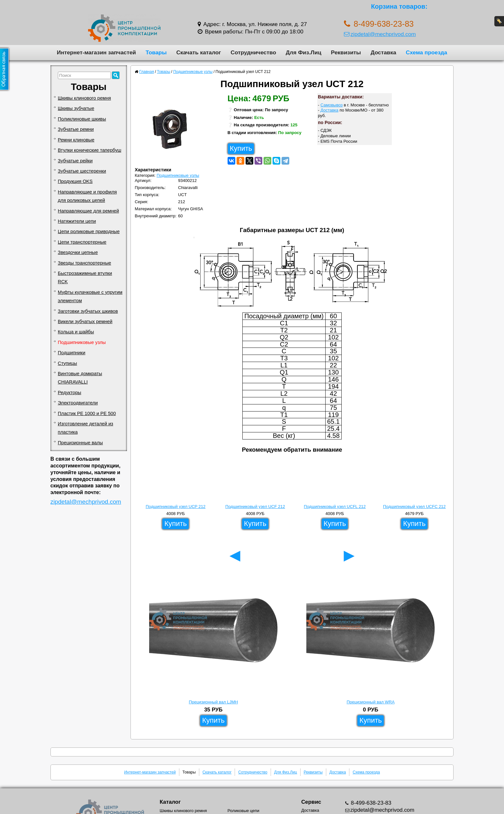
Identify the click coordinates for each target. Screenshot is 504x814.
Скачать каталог (198, 52)
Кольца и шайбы (76, 332)
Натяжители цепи (77, 221)
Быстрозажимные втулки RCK (85, 277)
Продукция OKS (75, 181)
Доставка (383, 52)
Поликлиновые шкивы (82, 119)
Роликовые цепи (243, 811)
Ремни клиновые (76, 140)
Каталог (170, 802)
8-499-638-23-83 (370, 803)
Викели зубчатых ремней (85, 321)
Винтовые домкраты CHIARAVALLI (80, 378)
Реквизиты (346, 52)
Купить (241, 148)
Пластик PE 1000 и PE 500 (87, 413)
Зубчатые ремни (76, 129)
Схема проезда (427, 52)
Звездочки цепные (78, 252)
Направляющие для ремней (88, 211)
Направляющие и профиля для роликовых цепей (87, 196)
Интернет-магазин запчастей (96, 52)
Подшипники (72, 353)
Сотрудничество (253, 52)
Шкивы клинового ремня (84, 98)
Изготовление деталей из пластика (85, 428)
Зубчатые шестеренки (82, 171)
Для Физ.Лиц (304, 52)
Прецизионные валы (80, 443)
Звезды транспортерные (85, 263)
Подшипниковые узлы (82, 342)
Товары (156, 52)
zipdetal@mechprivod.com (380, 34)
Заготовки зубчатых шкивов (88, 311)
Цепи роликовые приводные (89, 231)
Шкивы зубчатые (76, 108)
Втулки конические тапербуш (90, 150)
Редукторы (70, 393)
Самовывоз (332, 105)
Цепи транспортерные (82, 242)
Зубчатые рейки (75, 161)
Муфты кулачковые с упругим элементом (90, 296)
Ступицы (67, 363)
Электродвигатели (78, 403)
